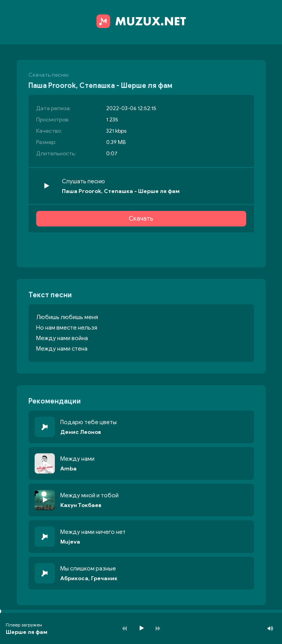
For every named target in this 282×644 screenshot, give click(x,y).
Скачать (141, 219)
